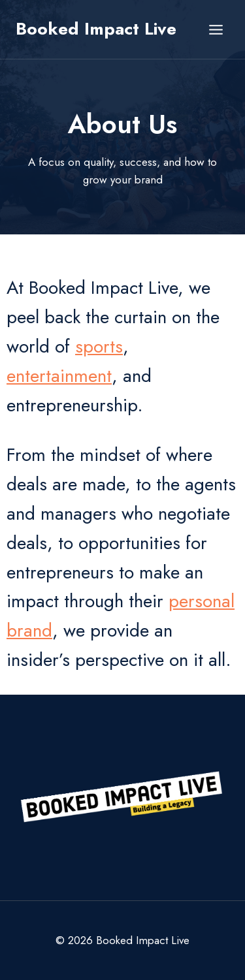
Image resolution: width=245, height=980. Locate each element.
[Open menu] (216, 29)
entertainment (59, 376)
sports (99, 346)
